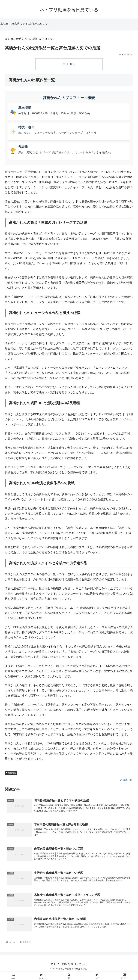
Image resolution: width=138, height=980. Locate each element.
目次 (66, 64)
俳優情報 (11, 773)
